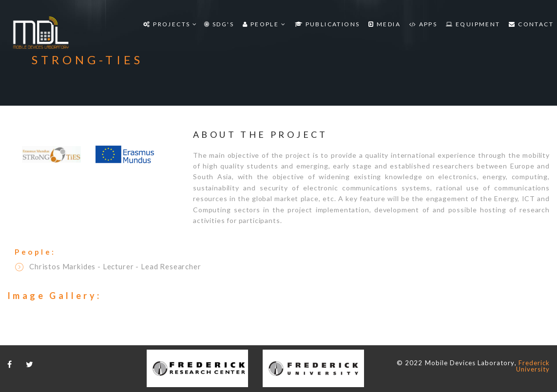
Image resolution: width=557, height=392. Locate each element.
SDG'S (219, 24)
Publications (327, 24)
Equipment (473, 24)
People (264, 24)
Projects (170, 24)
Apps (423, 24)
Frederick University (533, 366)
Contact (531, 24)
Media (384, 24)
